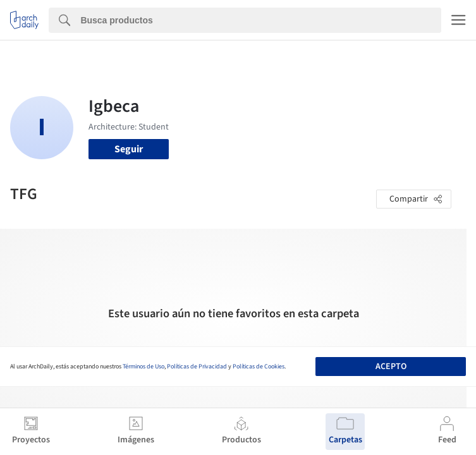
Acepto (391, 367)
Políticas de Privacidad (197, 367)
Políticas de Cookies (259, 367)
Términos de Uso (143, 367)
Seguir (129, 149)
